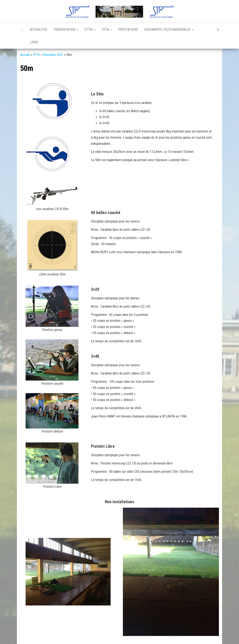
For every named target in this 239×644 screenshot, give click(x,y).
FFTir (90, 30)
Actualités (39, 30)
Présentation (66, 30)
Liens (34, 42)
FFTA (107, 30)
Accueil (25, 55)
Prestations (128, 30)
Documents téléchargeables (169, 30)
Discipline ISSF (53, 55)
